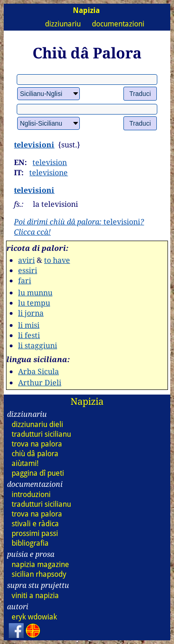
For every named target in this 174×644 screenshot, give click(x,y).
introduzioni (31, 494)
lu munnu (35, 293)
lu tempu (34, 303)
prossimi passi (35, 533)
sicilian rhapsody (39, 574)
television (50, 162)
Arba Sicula (39, 371)
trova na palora (37, 444)
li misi (29, 325)
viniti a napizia (35, 596)
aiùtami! (25, 463)
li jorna (31, 313)
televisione (48, 172)
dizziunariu (63, 24)
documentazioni (118, 24)
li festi (29, 335)
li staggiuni (38, 345)
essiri (28, 270)
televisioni (34, 145)
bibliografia (30, 543)
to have (57, 260)
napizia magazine (40, 564)
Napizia (87, 401)
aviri (26, 260)
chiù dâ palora (35, 454)
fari (25, 281)
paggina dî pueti (38, 473)
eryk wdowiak (34, 617)
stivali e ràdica (35, 524)
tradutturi (41, 434)
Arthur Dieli (40, 383)
